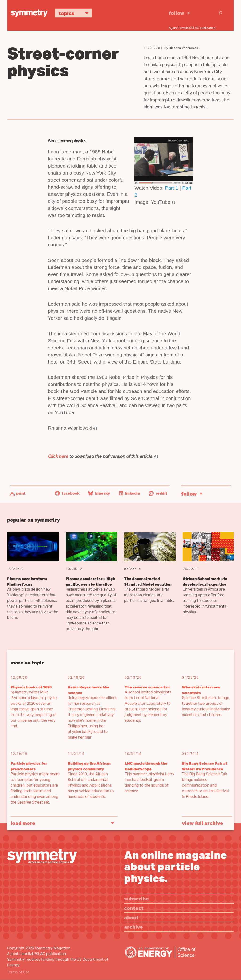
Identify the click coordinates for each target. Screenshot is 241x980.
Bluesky (99, 493)
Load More (23, 823)
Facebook (67, 493)
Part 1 (172, 188)
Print (21, 493)
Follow (177, 13)
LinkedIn (129, 493)
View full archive (203, 823)
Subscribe (136, 898)
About (131, 917)
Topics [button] (75, 13)
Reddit (158, 493)
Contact (134, 908)
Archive (133, 927)
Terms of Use (18, 973)
